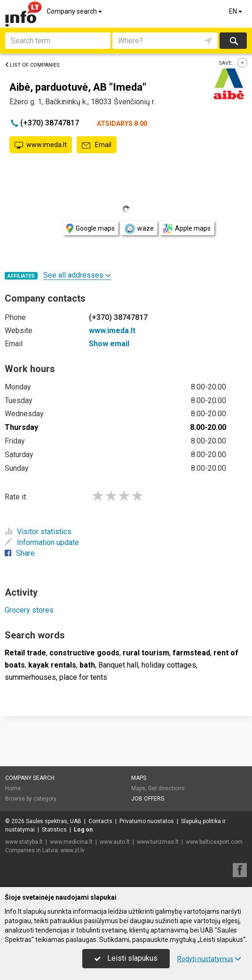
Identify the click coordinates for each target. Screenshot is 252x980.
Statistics (54, 830)
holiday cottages (169, 665)
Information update (42, 542)
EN (236, 11)
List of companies (32, 65)
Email (97, 145)
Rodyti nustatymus (209, 959)
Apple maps (187, 229)
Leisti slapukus (126, 958)
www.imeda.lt (41, 145)
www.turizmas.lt (158, 842)
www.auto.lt (115, 842)
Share (20, 553)
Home (13, 788)
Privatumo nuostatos (147, 821)
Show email (109, 344)
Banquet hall (118, 665)
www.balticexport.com (214, 842)
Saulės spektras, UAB (54, 821)
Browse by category (31, 799)
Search (233, 41)
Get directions (166, 788)
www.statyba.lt (24, 842)
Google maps (91, 229)
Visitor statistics (38, 532)
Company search (75, 11)
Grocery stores (29, 610)
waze (139, 229)
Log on (83, 830)
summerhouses (30, 677)
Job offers (148, 799)
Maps (139, 778)
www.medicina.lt (71, 842)
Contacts (100, 821)
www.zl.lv (73, 850)
